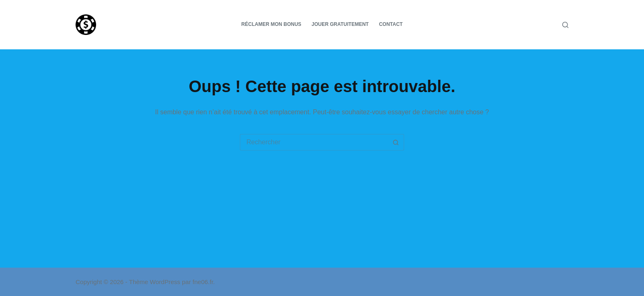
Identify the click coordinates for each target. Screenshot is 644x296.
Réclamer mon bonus (271, 24)
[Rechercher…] (314, 142)
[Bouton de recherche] (396, 142)
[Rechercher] (565, 25)
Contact (391, 24)
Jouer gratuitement (340, 24)
